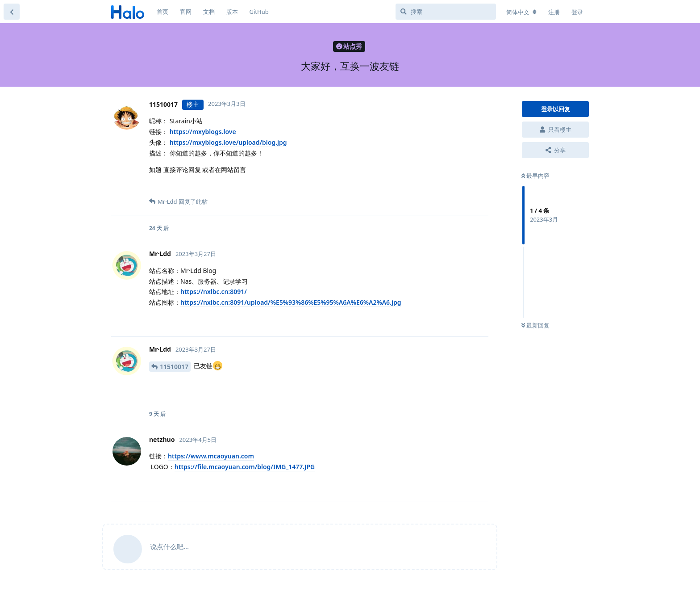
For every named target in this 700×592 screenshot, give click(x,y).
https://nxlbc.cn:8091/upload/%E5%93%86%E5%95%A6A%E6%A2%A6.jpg (291, 302)
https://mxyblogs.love (203, 132)
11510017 (174, 367)
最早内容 (535, 176)
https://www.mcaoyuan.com (211, 456)
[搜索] (446, 12)
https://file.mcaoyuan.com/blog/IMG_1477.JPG (245, 467)
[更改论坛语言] (521, 12)
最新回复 (535, 325)
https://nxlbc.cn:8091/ (214, 292)
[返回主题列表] (12, 12)
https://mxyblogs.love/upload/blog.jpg (228, 142)
